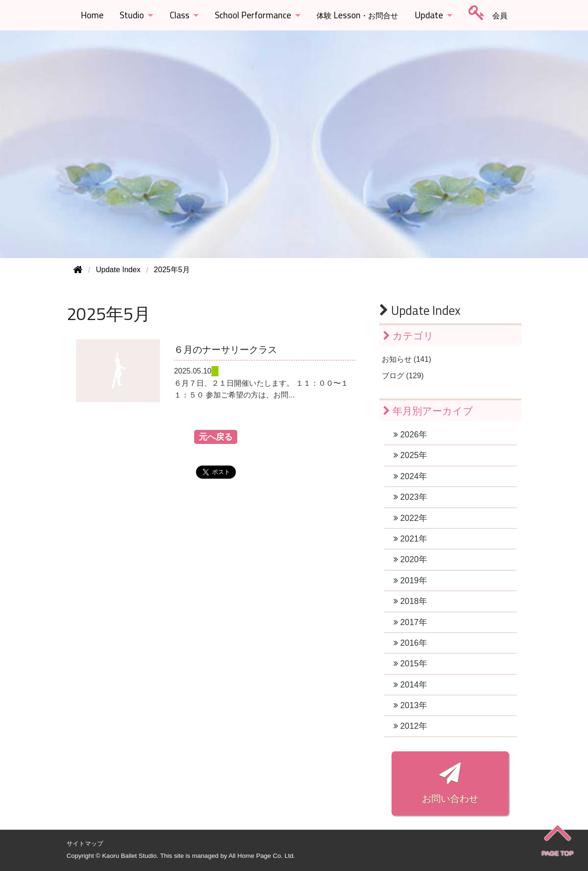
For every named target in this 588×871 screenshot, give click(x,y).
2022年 (410, 518)
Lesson (357, 15)
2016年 (410, 643)
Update (429, 15)
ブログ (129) (403, 376)
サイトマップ (85, 844)
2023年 (410, 497)
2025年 (410, 455)
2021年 (410, 539)
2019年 (410, 581)
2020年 (410, 559)
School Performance (253, 15)
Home (92, 15)
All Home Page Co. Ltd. (262, 856)
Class (180, 15)
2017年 (410, 622)
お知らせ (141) (407, 359)
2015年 (410, 664)
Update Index (420, 310)
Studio (132, 15)
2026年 (410, 435)
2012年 (410, 726)
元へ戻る (216, 437)
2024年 (410, 476)
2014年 (410, 685)
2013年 (410, 705)
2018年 (410, 601)
